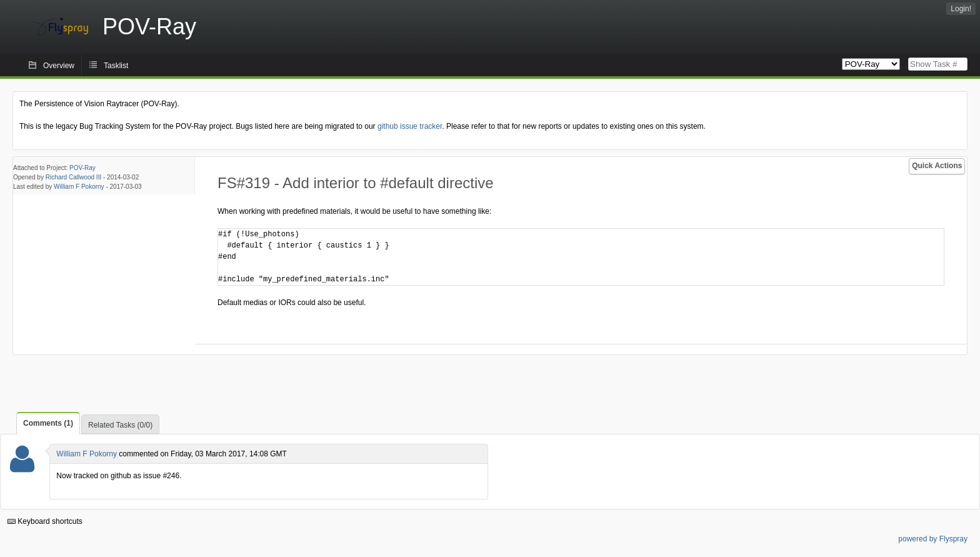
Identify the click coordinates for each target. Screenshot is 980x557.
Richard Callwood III (73, 177)
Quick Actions (937, 166)
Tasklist (116, 66)
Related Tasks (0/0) (120, 425)
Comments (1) (48, 423)
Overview (59, 66)
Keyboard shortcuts (45, 521)
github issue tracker (410, 126)
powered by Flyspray (933, 539)
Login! (961, 9)
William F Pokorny (79, 187)
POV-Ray (82, 168)
